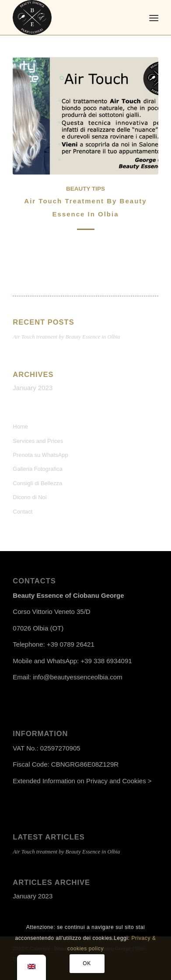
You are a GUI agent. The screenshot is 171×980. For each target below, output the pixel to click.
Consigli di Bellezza (37, 483)
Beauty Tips (85, 189)
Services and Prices (38, 441)
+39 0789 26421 (71, 644)
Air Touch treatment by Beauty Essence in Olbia (66, 337)
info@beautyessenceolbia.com (78, 677)
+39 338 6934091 (106, 661)
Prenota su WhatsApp (40, 455)
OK (87, 963)
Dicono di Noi (30, 497)
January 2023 (33, 388)
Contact (23, 512)
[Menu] (153, 18)
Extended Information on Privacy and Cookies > (82, 781)
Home (20, 427)
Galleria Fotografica (37, 469)
